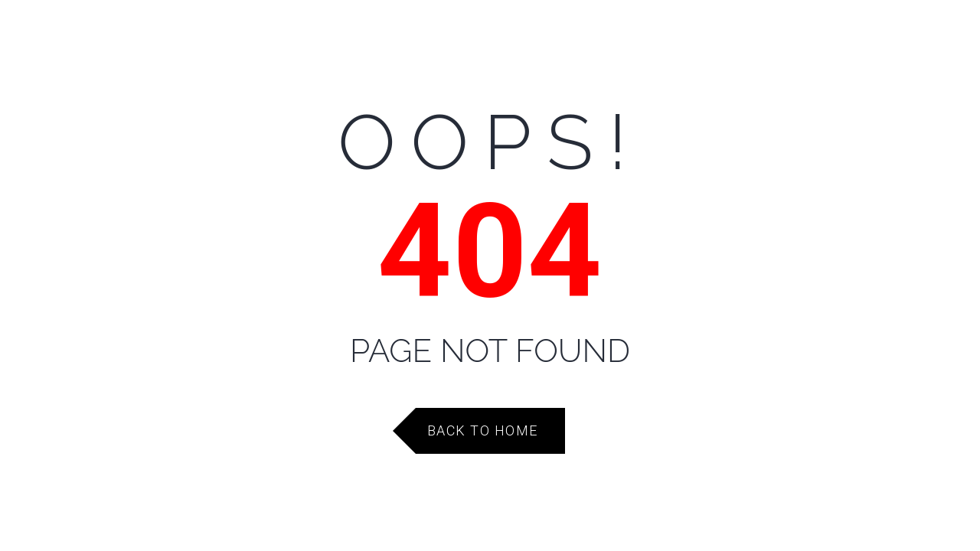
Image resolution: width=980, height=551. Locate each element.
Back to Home (483, 430)
